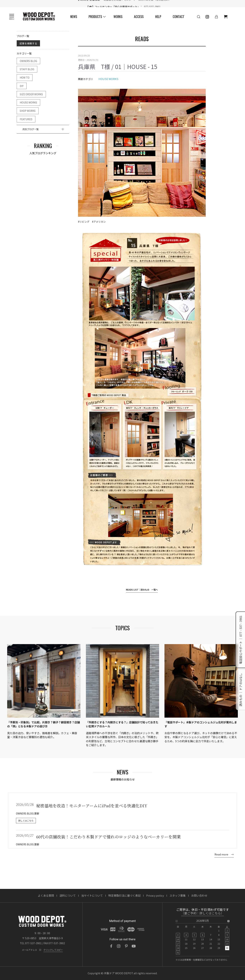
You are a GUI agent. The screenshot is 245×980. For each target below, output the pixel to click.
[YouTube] (134, 946)
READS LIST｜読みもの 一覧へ (142, 590)
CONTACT (179, 17)
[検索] (199, 17)
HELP (158, 17)
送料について (68, 895)
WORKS (118, 17)
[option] (202, 938)
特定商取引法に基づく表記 (124, 895)
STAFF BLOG (27, 69)
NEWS (74, 17)
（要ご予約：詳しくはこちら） (202, 913)
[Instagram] (119, 946)
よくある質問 (46, 895)
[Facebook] (111, 946)
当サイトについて (92, 895)
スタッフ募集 (178, 895)
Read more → (224, 854)
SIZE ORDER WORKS (31, 94)
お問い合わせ (199, 895)
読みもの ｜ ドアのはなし (241, 690)
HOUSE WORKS (28, 102)
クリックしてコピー (53, 950)
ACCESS (139, 17)
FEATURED (26, 119)
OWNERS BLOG (28, 61)
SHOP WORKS (28, 111)
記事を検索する (28, 43)
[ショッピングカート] (226, 17)
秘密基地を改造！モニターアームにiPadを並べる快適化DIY (135, 4)
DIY (22, 86)
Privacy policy (155, 895)
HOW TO (25, 77)
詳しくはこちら (26, 821)
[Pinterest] (126, 946)
